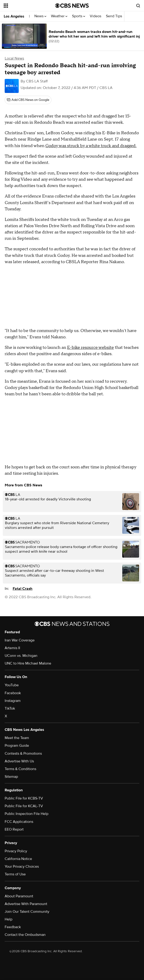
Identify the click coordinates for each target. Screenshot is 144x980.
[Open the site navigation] (27, 6)
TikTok (10, 708)
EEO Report (14, 829)
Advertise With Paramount (26, 904)
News (40, 16)
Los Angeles (14, 16)
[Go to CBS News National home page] (72, 6)
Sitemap (11, 777)
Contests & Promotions (23, 754)
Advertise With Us (19, 761)
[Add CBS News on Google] (28, 100)
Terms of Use (15, 874)
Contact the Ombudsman (25, 935)
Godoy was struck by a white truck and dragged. (91, 146)
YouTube (12, 685)
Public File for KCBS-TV (24, 798)
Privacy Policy (16, 851)
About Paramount (19, 896)
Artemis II (12, 648)
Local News (14, 58)
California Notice (18, 859)
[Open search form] (138, 6)
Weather (59, 16)
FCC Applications (19, 822)
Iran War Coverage (20, 640)
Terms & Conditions (20, 769)
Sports (79, 16)
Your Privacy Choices (22, 867)
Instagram (13, 701)
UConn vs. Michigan (21, 656)
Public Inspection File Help (27, 814)
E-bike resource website (90, 348)
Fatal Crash (23, 589)
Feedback (13, 927)
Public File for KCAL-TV (24, 806)
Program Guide (17, 746)
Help (9, 919)
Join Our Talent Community (27, 912)
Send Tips (114, 16)
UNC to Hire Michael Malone (28, 663)
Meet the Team (17, 738)
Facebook (13, 693)
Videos (95, 16)
